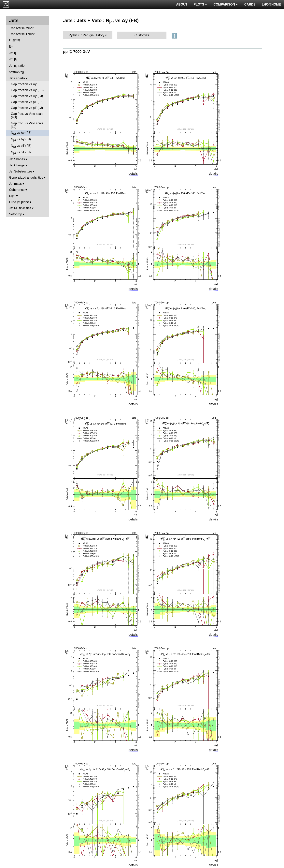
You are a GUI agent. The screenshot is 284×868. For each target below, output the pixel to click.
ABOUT (182, 4)
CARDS (250, 4)
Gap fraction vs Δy (24, 84)
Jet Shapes (17, 159)
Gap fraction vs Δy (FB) (27, 90)
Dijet (12, 196)
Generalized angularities (26, 178)
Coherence (17, 190)
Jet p (13, 59)
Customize (142, 35)
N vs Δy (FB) (21, 133)
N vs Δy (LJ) (21, 140)
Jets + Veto (17, 78)
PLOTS (200, 4)
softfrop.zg (16, 72)
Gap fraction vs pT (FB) (27, 102)
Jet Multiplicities (20, 208)
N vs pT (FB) (21, 146)
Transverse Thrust (22, 34)
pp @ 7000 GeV (77, 52)
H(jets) (14, 40)
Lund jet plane (19, 202)
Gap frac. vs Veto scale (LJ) (27, 125)
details (133, 174)
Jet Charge (17, 165)
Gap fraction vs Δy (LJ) (27, 96)
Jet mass (15, 184)
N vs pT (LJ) (21, 153)
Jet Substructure (21, 171)
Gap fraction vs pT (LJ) (27, 108)
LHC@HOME (271, 4)
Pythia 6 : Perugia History (87, 35)
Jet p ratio (17, 66)
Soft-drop (16, 214)
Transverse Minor (21, 28)
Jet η (13, 53)
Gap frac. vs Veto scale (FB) (27, 116)
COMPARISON (226, 4)
